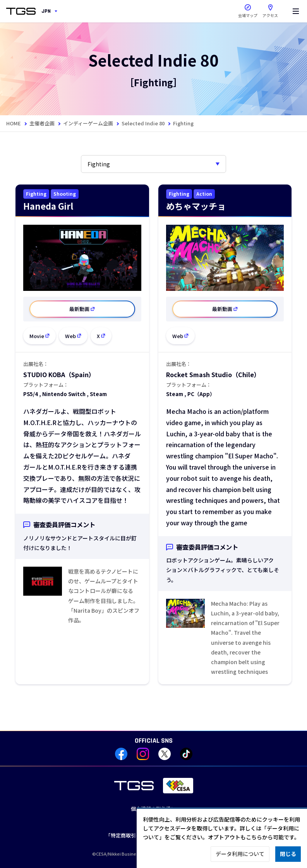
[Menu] (296, 11)
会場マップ (248, 15)
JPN (46, 11)
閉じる (288, 854)
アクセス (270, 9)
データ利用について (240, 854)
